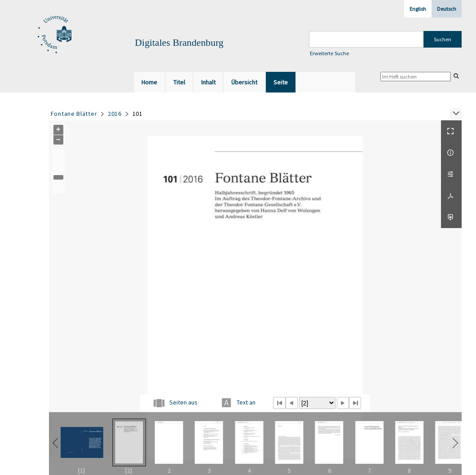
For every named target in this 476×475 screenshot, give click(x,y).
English (418, 9)
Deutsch (447, 9)
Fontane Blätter (74, 114)
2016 (115, 114)
